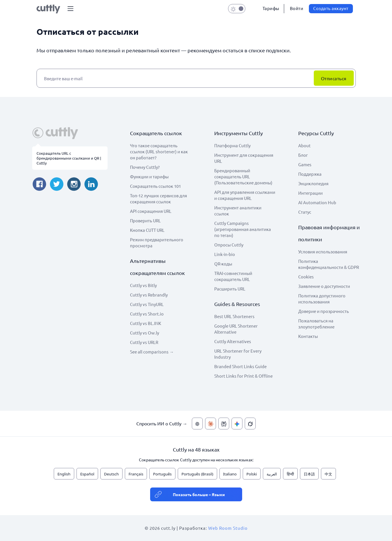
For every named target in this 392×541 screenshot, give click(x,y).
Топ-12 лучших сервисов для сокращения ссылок (158, 198)
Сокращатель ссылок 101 (155, 186)
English (64, 474)
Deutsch (111, 474)
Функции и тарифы (149, 176)
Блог (303, 155)
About (304, 145)
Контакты (308, 336)
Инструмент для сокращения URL (244, 158)
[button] (70, 9)
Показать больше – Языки (199, 494)
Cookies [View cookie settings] (306, 277)
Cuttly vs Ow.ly (145, 333)
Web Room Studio (228, 528)
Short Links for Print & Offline (243, 376)
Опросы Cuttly (229, 245)
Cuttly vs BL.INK (146, 323)
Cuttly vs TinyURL (147, 304)
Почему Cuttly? (145, 167)
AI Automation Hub (317, 202)
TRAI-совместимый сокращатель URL (233, 276)
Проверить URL (145, 220)
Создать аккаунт (331, 8)
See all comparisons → (152, 352)
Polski (252, 474)
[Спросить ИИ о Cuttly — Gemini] (237, 424)
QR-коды (223, 264)
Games (305, 164)
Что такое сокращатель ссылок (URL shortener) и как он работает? (159, 151)
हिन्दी (290, 474)
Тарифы (271, 8)
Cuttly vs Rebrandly (149, 295)
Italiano (230, 474)
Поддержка (310, 174)
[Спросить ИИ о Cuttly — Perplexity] (224, 424)
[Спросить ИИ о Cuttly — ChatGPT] (197, 424)
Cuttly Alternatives (233, 341)
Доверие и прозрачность (324, 311)
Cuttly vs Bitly (143, 285)
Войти (297, 8)
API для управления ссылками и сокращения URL (245, 195)
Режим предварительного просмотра (157, 242)
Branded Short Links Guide (240, 366)
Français (136, 474)
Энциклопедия (313, 183)
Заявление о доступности (324, 286)
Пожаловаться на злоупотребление (316, 324)
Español (87, 474)
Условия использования (323, 252)
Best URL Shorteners (234, 316)
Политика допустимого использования (322, 299)
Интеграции (310, 193)
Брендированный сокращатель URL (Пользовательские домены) (243, 176)
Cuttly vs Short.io (147, 314)
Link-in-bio (225, 254)
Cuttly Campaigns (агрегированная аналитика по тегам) (243, 229)
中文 (328, 474)
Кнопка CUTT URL (147, 230)
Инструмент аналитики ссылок (238, 211)
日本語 (309, 474)
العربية (272, 474)
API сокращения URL (151, 211)
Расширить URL (230, 289)
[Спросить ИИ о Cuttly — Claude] (211, 424)
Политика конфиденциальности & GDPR (329, 264)
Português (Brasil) (197, 474)
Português (162, 474)
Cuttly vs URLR (144, 342)
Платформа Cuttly (232, 145)
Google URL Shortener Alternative (236, 329)
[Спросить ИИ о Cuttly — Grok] (250, 424)
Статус (305, 212)
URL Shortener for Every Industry (238, 354)
